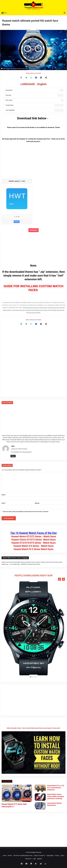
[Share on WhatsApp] (31, 78)
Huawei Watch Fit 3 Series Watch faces (34, 549)
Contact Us (28, 859)
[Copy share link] (41, 78)
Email (4, 503)
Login (34, 859)
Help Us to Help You (40, 856)
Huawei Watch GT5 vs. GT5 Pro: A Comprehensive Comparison (56, 788)
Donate (10, 856)
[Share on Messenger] (36, 78)
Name (4, 495)
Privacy (57, 856)
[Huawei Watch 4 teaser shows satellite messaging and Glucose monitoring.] (40, 797)
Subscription (50, 856)
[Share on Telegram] (26, 78)
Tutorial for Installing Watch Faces (23, 856)
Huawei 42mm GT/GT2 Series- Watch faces (34, 540)
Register (40, 859)
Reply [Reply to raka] (13, 456)
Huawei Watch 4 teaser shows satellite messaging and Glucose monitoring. (55, 796)
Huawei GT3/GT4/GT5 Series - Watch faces (33, 543)
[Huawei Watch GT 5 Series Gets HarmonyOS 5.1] (17, 793)
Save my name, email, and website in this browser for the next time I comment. (26, 512)
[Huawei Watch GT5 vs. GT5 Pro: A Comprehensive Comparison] (40, 788)
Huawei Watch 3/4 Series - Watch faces (34, 546)
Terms (62, 856)
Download (17, 222)
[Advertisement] (33, 163)
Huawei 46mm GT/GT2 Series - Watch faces (34, 537)
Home (5, 856)
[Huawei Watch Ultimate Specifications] (40, 806)
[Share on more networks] (46, 78)
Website (37, 503)
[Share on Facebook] (21, 78)
